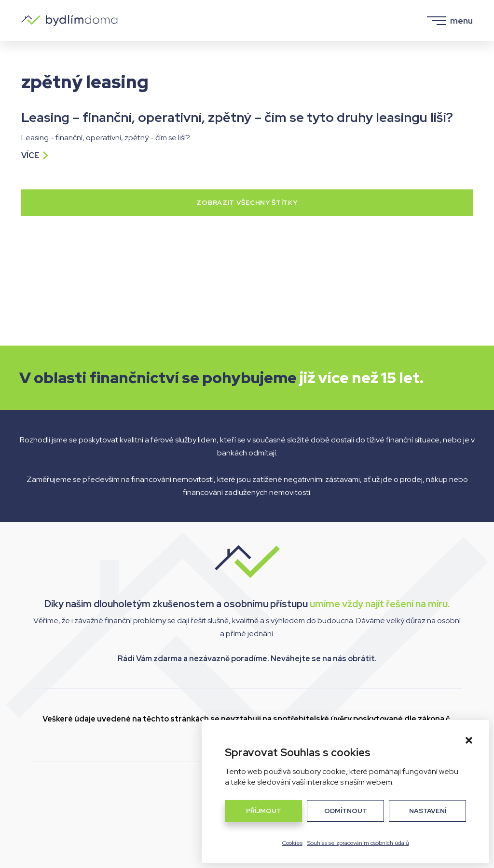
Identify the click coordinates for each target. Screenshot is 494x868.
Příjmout (264, 811)
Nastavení (428, 811)
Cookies (292, 843)
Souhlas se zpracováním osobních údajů (358, 843)
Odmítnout (346, 811)
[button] (469, 740)
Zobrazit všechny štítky (247, 202)
